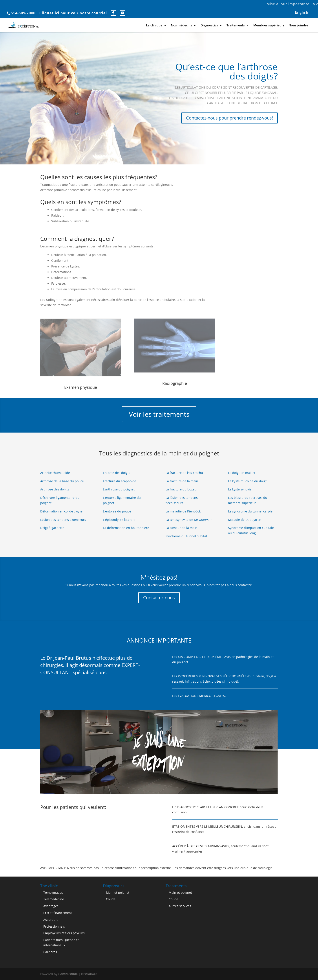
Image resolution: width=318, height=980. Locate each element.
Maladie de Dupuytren (245, 520)
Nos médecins (181, 26)
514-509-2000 (23, 13)
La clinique (154, 26)
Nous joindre (298, 26)
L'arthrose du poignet (119, 489)
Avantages (51, 906)
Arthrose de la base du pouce (62, 481)
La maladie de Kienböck (183, 511)
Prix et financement (58, 913)
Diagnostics (209, 26)
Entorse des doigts (117, 473)
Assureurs (51, 920)
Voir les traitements (159, 414)
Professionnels (54, 926)
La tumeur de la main (181, 528)
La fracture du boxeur (182, 489)
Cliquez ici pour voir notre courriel (73, 13)
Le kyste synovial (240, 489)
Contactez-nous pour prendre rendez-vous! (229, 118)
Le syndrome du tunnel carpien (251, 511)
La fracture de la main (182, 481)
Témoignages (53, 892)
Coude (111, 899)
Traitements (236, 26)
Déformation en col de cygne (61, 511)
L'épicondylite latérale (119, 520)
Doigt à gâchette (52, 528)
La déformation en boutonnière (126, 528)
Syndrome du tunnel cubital (186, 536)
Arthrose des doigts (55, 489)
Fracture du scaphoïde (120, 481)
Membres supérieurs (269, 26)
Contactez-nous (159, 598)
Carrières (50, 952)
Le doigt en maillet (242, 473)
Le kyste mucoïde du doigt (247, 481)
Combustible (68, 974)
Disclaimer (89, 974)
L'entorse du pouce (117, 511)
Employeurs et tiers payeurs (64, 933)
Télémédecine (54, 899)
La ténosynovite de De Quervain (189, 520)
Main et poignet (118, 892)
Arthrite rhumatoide (55, 473)
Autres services (180, 906)
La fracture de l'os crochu (184, 473)
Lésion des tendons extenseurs (63, 520)
